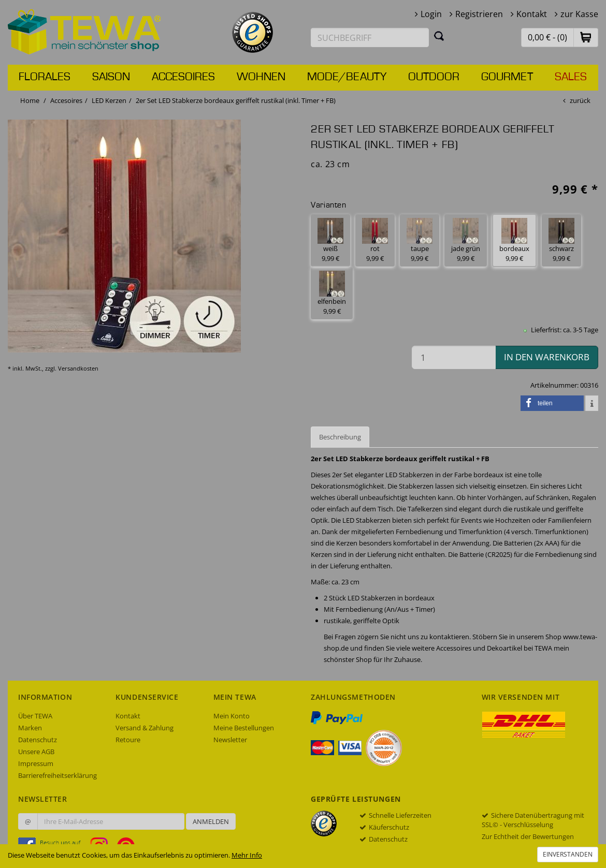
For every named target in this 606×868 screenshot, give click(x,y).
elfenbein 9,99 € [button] (332, 293)
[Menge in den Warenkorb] (454, 357)
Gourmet (507, 77)
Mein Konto (232, 716)
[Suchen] (439, 36)
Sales (571, 77)
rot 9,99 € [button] (375, 240)
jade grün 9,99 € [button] (466, 240)
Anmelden (211, 821)
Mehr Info (247, 855)
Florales (45, 77)
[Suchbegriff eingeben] (370, 38)
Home (30, 100)
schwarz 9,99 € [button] (561, 240)
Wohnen (261, 77)
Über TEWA (35, 716)
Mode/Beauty (347, 77)
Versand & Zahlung (145, 728)
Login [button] (431, 14)
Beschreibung (340, 437)
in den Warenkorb (547, 357)
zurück (580, 100)
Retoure (128, 740)
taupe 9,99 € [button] (420, 240)
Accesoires (183, 77)
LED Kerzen (109, 100)
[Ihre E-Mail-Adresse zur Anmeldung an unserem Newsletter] (111, 821)
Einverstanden (568, 854)
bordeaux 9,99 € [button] (514, 240)
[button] (586, 37)
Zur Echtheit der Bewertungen (528, 836)
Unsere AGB (36, 752)
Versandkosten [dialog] (78, 368)
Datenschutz (38, 740)
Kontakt (532, 14)
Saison (111, 77)
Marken (30, 728)
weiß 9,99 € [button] (330, 240)
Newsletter (230, 740)
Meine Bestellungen (244, 728)
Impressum (36, 763)
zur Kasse (579, 14)
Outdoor (434, 77)
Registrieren (479, 14)
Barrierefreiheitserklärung (57, 775)
